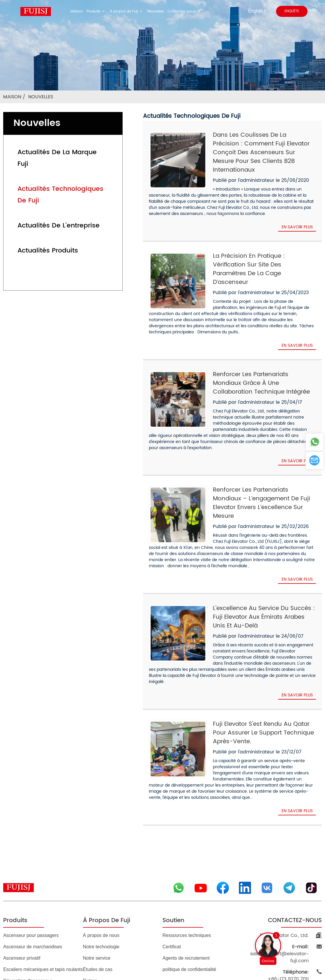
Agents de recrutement (186, 896)
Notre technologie (101, 885)
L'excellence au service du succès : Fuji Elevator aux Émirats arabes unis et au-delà (262, 576)
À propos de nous (101, 873)
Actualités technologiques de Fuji (62, 177)
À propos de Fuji (129, 11)
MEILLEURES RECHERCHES (200, 955)
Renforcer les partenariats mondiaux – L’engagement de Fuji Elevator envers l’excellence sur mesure (259, 467)
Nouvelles (154, 11)
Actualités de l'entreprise (51, 202)
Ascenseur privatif (22, 896)
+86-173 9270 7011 (290, 907)
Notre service (97, 896)
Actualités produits (42, 227)
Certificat (172, 885)
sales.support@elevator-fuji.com (278, 888)
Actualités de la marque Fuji (56, 152)
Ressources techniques (187, 873)
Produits (102, 11)
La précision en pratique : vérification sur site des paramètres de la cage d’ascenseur (263, 256)
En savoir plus (296, 218)
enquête (291, 11)
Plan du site (109, 955)
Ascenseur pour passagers (31, 873)
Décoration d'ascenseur (28, 919)
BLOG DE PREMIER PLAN (146, 955)
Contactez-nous (179, 11)
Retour (90, 919)
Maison (84, 11)
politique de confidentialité (189, 907)
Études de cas (98, 907)
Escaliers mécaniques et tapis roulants (43, 907)
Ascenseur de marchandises (33, 885)
